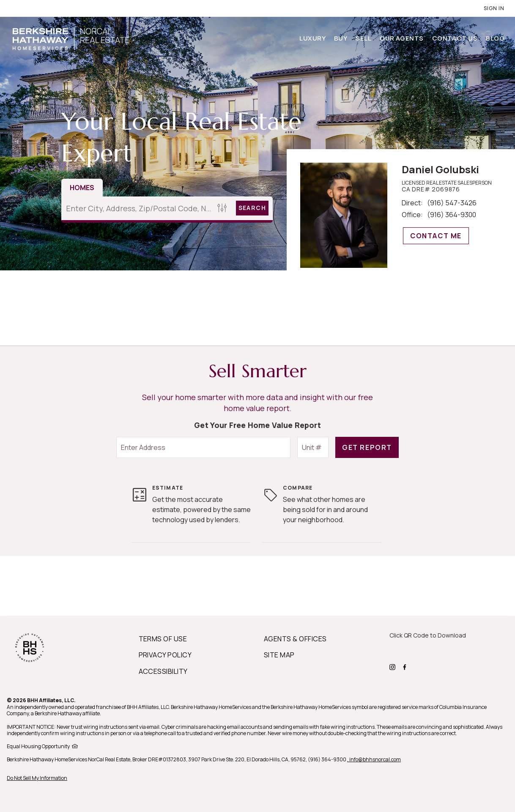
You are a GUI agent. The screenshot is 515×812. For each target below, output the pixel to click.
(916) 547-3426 (452, 203)
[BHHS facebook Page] (406, 666)
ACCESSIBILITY (163, 671)
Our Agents (402, 38)
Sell (363, 38)
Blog (495, 38)
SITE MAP (279, 655)
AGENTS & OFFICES (295, 639)
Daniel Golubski (440, 169)
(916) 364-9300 (452, 215)
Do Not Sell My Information (37, 778)
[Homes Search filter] (222, 208)
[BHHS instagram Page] (393, 666)
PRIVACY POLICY (165, 655)
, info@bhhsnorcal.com (374, 759)
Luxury (312, 38)
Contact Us (455, 38)
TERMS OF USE (163, 639)
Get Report (367, 447)
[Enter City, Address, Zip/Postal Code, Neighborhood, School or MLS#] (138, 208)
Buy (341, 38)
